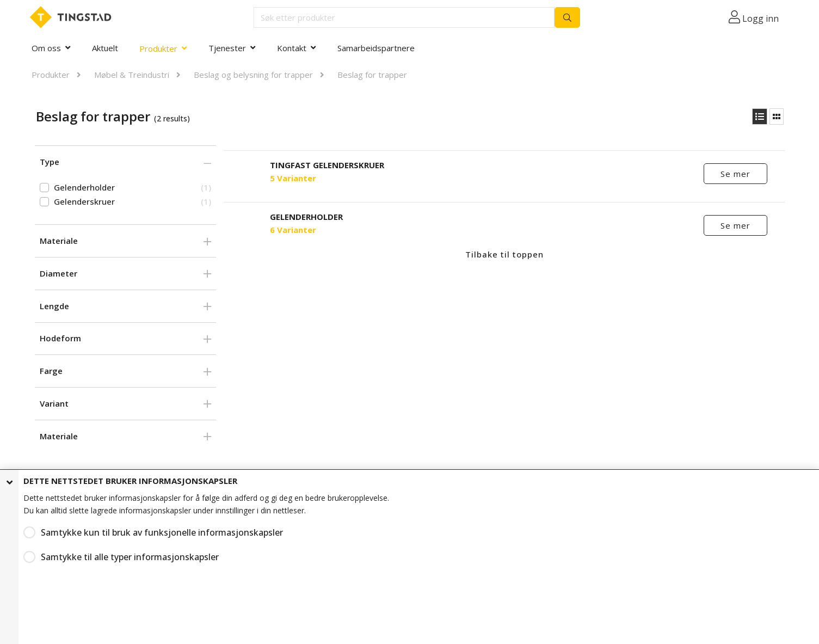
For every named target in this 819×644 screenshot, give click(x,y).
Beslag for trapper (372, 75)
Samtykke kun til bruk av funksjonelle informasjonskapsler (143, 532)
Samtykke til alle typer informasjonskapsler (117, 555)
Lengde (54, 306)
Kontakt (292, 48)
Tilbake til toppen (504, 254)
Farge (51, 371)
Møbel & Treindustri (132, 75)
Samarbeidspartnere (376, 48)
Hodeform (60, 338)
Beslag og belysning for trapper (253, 75)
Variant (54, 403)
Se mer (735, 174)
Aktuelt (105, 48)
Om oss (46, 48)
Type (50, 162)
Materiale (59, 241)
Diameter (59, 273)
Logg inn (760, 19)
